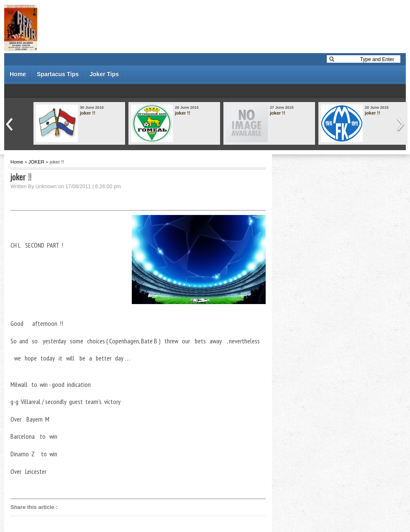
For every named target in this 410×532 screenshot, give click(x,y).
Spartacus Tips (58, 74)
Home (18, 74)
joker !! (88, 113)
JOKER (36, 162)
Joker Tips (104, 74)
